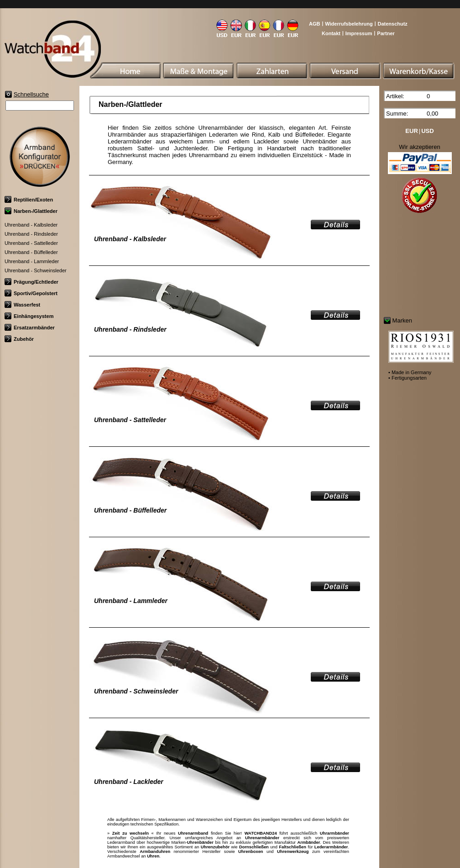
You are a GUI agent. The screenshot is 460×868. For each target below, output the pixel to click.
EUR (411, 131)
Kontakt (331, 33)
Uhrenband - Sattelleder (31, 243)
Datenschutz (392, 24)
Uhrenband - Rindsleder (31, 234)
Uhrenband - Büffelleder (31, 252)
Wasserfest (22, 305)
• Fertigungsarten (408, 378)
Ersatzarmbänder (30, 328)
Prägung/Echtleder (31, 282)
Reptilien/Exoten (29, 200)
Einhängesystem (29, 316)
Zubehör (19, 339)
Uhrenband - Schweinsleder (36, 270)
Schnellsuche (31, 94)
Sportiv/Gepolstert (31, 293)
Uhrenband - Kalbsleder (31, 225)
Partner (386, 33)
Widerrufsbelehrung (349, 24)
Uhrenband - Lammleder (32, 261)
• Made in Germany (410, 372)
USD (427, 131)
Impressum (359, 33)
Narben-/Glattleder (31, 211)
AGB (314, 24)
